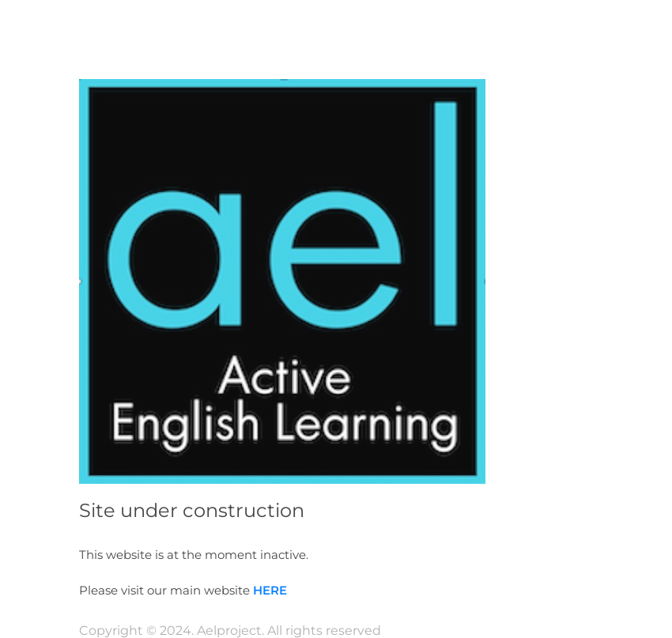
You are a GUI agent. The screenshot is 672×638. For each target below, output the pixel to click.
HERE (270, 590)
